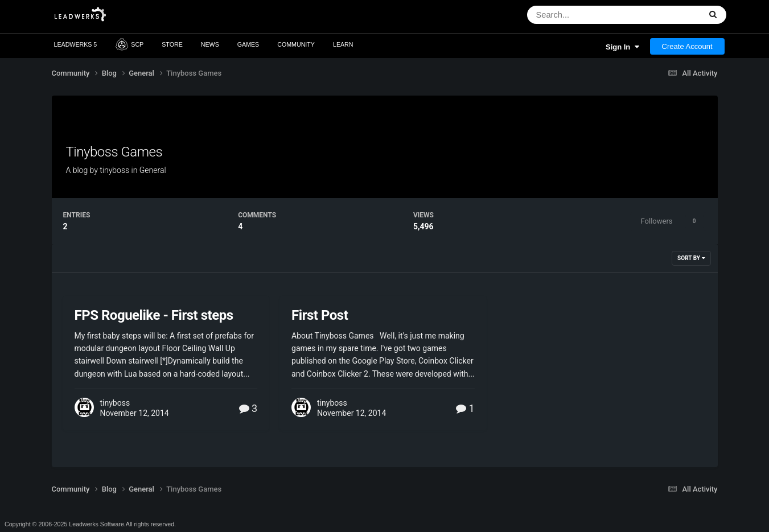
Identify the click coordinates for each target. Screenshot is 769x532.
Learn (343, 44)
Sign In (622, 47)
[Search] (588, 15)
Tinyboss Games (114, 152)
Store (172, 44)
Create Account (687, 46)
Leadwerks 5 (76, 44)
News (210, 44)
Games (248, 44)
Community (296, 44)
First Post (320, 315)
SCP (129, 44)
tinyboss (114, 170)
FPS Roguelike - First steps (154, 315)
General (153, 170)
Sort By (691, 258)
